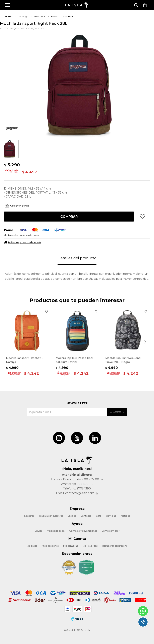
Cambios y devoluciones (83, 531)
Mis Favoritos (90, 546)
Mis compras (70, 546)
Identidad (111, 516)
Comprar (69, 217)
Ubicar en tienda (20, 206)
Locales (72, 516)
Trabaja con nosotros (51, 516)
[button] (136, 5)
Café (98, 516)
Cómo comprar (110, 531)
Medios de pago (56, 531)
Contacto (86, 516)
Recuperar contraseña (115, 546)
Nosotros (29, 516)
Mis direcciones (50, 546)
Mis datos (32, 546)
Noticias (125, 516)
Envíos (38, 531)
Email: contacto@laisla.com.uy (77, 493)
